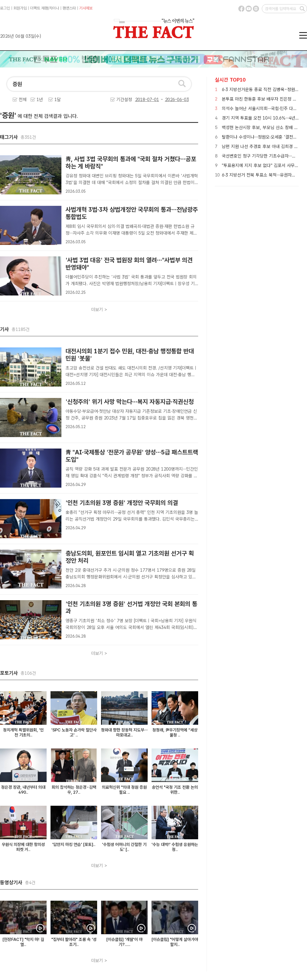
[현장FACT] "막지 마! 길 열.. (23, 942)
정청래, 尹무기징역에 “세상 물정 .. (175, 733)
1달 (58, 100)
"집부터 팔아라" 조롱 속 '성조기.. (74, 942)
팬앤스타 (69, 8)
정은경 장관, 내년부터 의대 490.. (23, 790)
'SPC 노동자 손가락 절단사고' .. (74, 733)
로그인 (5, 8)
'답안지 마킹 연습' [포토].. (74, 845)
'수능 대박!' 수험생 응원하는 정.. (175, 847)
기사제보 (86, 8)
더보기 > (99, 310)
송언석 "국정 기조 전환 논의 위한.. (175, 790)
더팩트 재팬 (39, 8)
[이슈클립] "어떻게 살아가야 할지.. (175, 942)
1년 (40, 100)
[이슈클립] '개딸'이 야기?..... (124, 942)
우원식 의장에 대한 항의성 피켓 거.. (23, 847)
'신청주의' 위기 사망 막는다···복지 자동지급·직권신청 (130, 402)
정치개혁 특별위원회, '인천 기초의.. (23, 733)
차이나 (54, 8)
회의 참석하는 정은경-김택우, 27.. (74, 790)
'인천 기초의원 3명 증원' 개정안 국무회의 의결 (122, 503)
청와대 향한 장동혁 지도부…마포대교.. (124, 733)
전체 (23, 100)
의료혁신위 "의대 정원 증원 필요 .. (124, 790)
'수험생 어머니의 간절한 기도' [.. (124, 847)
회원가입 (20, 8)
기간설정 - (153, 100)
